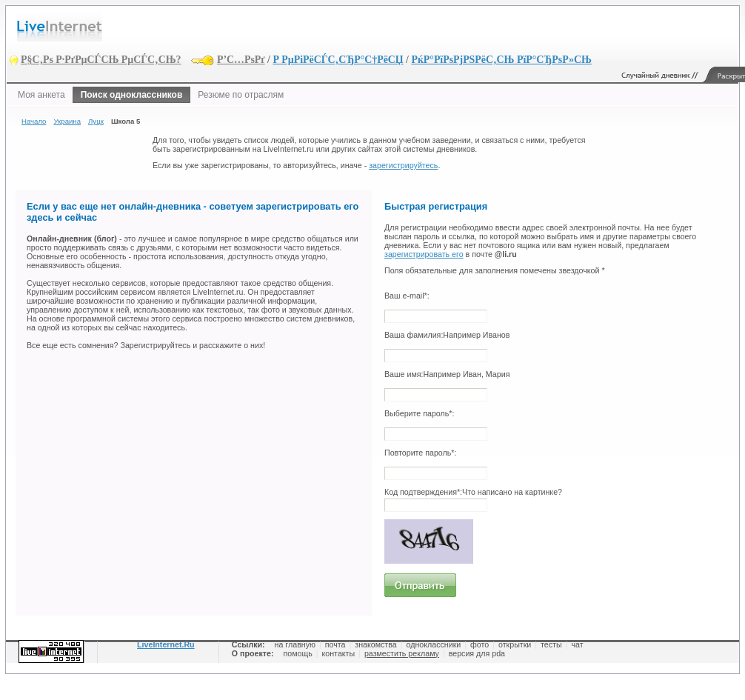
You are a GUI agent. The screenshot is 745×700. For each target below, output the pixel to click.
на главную (295, 644)
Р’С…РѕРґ (241, 60)
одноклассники (434, 644)
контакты (339, 653)
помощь (297, 653)
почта (335, 644)
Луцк (96, 121)
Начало (34, 121)
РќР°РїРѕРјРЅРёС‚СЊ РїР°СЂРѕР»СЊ (501, 60)
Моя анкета (41, 95)
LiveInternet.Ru (166, 644)
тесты (551, 644)
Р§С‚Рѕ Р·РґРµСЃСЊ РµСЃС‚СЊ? (101, 60)
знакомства (375, 644)
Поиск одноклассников (132, 95)
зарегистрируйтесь (403, 165)
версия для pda (477, 653)
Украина (67, 121)
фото (480, 644)
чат (577, 644)
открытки (515, 644)
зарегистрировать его (424, 254)
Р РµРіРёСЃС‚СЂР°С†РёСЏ (338, 60)
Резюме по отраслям (241, 95)
